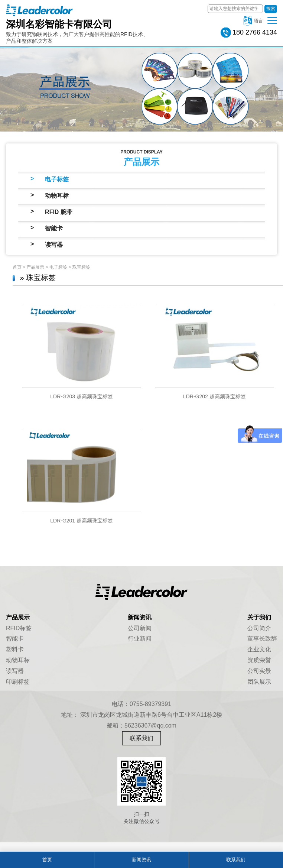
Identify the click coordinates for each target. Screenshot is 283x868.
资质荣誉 (259, 660)
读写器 (54, 245)
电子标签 (57, 179)
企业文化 (259, 649)
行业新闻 (140, 639)
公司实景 (259, 671)
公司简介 (259, 628)
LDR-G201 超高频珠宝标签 (82, 521)
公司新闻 (140, 628)
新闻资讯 (141, 860)
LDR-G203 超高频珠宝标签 (82, 396)
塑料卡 (15, 649)
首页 (17, 267)
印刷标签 (18, 682)
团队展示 (259, 682)
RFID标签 (19, 628)
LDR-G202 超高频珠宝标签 (214, 396)
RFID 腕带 (59, 212)
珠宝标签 (81, 267)
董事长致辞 (262, 639)
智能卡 (54, 228)
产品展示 (35, 267)
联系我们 (141, 738)
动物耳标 (57, 196)
